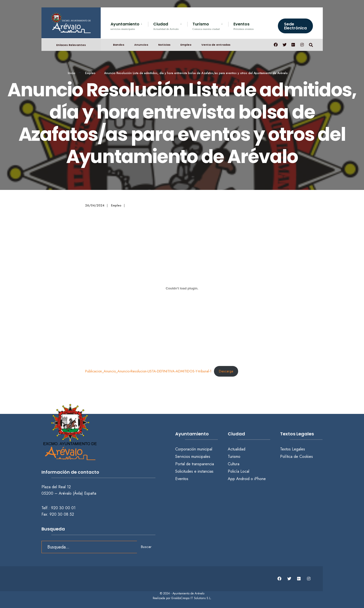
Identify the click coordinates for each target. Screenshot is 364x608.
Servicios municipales (193, 456)
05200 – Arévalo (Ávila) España (69, 493)
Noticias (164, 45)
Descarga (226, 371)
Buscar (146, 547)
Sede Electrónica (295, 26)
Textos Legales (293, 449)
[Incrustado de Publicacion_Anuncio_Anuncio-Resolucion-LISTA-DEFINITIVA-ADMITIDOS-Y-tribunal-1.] (182, 288)
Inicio (72, 73)
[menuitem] (129, 25)
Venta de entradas (216, 45)
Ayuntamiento (125, 26)
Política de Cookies (297, 456)
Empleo (186, 45)
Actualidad (237, 449)
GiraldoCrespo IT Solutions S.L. (191, 598)
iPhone (260, 479)
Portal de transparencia (195, 464)
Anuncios (141, 45)
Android (243, 479)
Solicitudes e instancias (194, 471)
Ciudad (166, 26)
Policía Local (239, 471)
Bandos (119, 45)
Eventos (244, 26)
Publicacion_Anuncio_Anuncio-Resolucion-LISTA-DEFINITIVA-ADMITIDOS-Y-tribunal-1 (148, 371)
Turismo (206, 26)
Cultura (234, 464)
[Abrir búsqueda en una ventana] (311, 45)
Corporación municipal (194, 449)
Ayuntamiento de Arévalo (188, 593)
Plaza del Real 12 (57, 487)
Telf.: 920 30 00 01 (58, 508)
